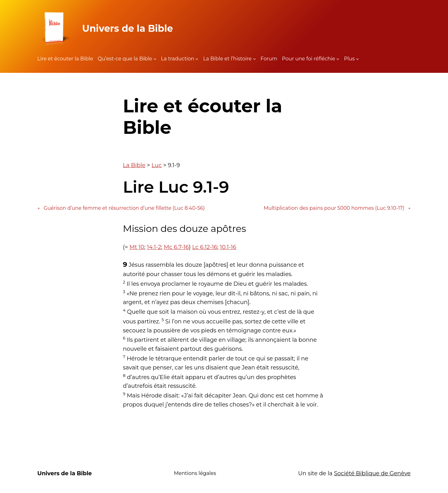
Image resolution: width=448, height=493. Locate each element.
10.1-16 (228, 247)
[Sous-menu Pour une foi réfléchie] (338, 59)
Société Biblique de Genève (372, 473)
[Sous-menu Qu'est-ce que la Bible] (155, 59)
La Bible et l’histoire (227, 59)
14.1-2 (154, 247)
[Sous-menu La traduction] (197, 59)
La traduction (177, 59)
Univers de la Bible (128, 28)
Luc (157, 165)
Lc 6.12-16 (205, 247)
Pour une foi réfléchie (308, 59)
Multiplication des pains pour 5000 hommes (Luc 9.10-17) (337, 208)
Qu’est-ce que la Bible (125, 59)
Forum (269, 59)
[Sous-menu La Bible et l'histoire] (254, 59)
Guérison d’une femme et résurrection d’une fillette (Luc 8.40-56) (121, 208)
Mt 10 (137, 247)
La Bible (134, 165)
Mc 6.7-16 (176, 247)
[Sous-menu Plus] (357, 59)
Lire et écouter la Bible (65, 59)
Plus (349, 59)
